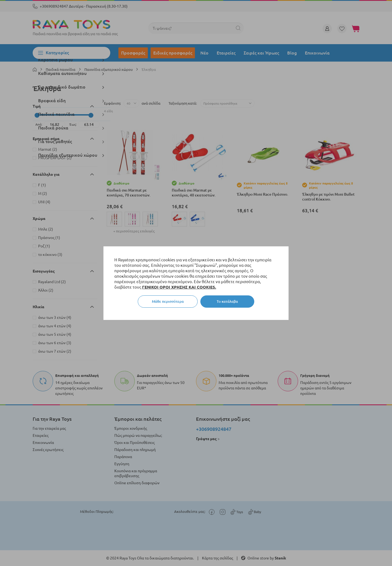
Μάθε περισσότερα (168, 301)
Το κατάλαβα (227, 301)
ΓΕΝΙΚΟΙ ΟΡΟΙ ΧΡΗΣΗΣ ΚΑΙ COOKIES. (179, 287)
